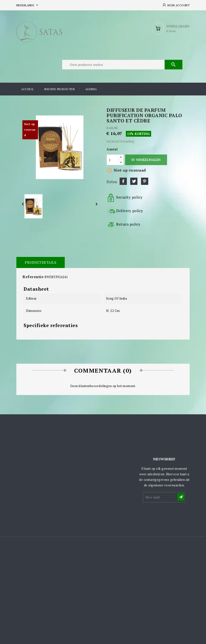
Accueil (28, 89)
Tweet (134, 181)
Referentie (33, 277)
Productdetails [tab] (41, 262)
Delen (123, 181)
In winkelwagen (146, 160)
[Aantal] (112, 160)
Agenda (91, 89)
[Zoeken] (122, 65)
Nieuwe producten (59, 89)
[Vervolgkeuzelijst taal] (28, 5)
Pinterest (145, 181)
